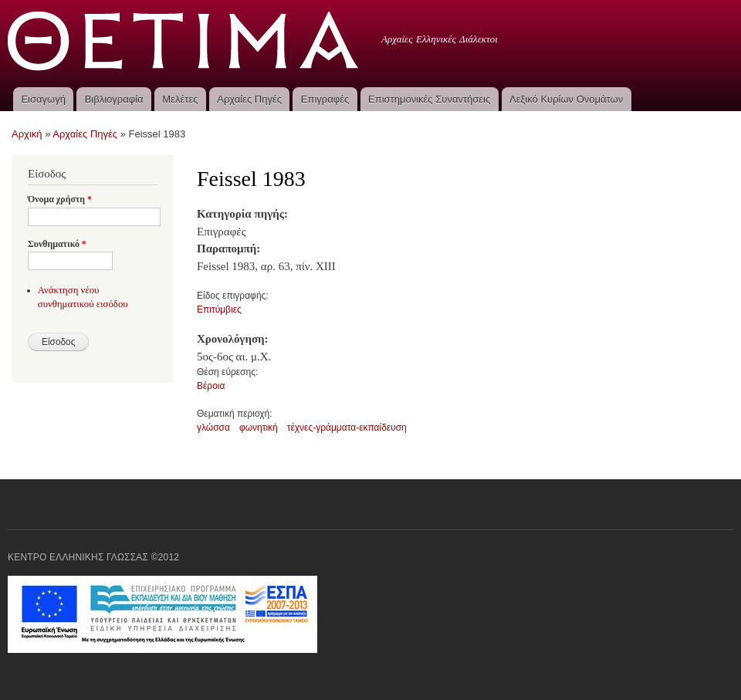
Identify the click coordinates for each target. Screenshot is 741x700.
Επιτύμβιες (219, 309)
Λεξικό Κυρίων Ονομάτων (566, 99)
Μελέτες (180, 99)
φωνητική (259, 428)
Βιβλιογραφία (114, 99)
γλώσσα (213, 428)
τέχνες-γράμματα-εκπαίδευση (347, 428)
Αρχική (27, 134)
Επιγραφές (325, 99)
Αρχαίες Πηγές (249, 99)
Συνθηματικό (57, 244)
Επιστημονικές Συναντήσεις (429, 99)
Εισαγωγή (43, 99)
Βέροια (211, 386)
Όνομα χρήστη (60, 199)
